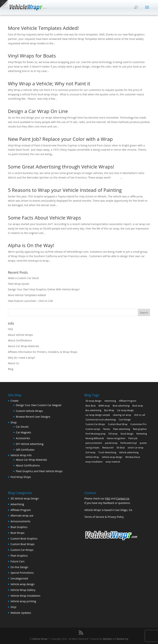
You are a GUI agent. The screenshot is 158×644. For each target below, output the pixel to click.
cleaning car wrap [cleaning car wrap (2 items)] (122, 415)
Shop (14, 422)
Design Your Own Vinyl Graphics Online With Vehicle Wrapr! (44, 289)
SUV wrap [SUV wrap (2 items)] (90, 452)
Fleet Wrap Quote (19, 284)
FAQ (10, 329)
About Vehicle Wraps (20, 335)
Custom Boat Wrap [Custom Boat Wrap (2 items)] (118, 424)
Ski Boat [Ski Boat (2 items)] (121, 448)
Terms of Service (94, 517)
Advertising (17, 504)
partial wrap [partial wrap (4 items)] (111, 443)
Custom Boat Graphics (24, 539)
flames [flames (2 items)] (107, 429)
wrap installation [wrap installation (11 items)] (94, 462)
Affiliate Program (21, 510)
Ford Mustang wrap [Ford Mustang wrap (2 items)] (95, 434)
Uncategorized (19, 578)
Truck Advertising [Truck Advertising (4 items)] (107, 452)
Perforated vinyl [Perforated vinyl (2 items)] (129, 443)
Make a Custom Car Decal (23, 278)
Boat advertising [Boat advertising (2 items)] (121, 406)
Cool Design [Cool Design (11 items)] (125, 420)
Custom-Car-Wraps (22, 550)
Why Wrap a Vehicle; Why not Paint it (49, 83)
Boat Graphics (19, 527)
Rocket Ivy (123, 639)
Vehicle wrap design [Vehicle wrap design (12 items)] (112, 457)
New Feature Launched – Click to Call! (30, 301)
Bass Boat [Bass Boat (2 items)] (90, 406)
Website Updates (21, 613)
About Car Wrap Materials (24, 346)
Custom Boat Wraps (23, 544)
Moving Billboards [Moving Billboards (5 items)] (95, 438)
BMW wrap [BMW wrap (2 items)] (104, 406)
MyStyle (107, 639)
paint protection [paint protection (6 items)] (94, 443)
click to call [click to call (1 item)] (139, 415)
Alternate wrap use (22, 516)
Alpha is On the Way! (31, 245)
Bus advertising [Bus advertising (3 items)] (93, 410)
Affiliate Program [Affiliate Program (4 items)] (128, 401)
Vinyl (13, 607)
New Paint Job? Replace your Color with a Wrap (60, 139)
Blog (11, 369)
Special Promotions (22, 573)
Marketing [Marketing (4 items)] (142, 434)
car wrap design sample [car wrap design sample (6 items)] (98, 415)
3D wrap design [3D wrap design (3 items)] (93, 401)
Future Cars (18, 561)
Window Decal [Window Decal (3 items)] (133, 457)
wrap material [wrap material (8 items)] (113, 462)
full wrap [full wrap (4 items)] (113, 434)
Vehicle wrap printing (23, 601)
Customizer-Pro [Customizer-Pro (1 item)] (138, 424)
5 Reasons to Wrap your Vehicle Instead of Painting (65, 190)
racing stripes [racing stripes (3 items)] (92, 448)
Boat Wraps (18, 533)
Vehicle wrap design (23, 584)
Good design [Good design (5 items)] (127, 434)
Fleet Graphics (19, 556)
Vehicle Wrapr (40, 639)
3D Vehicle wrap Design (25, 498)
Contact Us (123, 498)
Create (15, 401)
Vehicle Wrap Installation (25, 596)
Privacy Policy (115, 517)
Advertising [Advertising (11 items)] (110, 401)
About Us (14, 363)
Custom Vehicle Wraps (29, 411)
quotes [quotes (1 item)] (143, 443)
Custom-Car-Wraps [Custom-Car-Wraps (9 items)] (95, 424)
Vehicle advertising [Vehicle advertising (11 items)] (129, 452)
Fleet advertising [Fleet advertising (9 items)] (122, 429)
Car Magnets (24, 432)
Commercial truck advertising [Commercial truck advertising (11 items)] (101, 420)
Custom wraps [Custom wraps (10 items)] (93, 429)
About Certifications (20, 340)
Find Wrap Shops (21, 477)
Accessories (23, 438)
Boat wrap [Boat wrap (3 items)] (138, 406)
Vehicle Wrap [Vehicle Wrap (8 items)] (92, 457)
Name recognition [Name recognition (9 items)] (116, 438)
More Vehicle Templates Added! (43, 28)
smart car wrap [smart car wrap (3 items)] (136, 448)
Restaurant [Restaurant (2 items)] (108, 448)
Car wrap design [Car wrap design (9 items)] (125, 410)
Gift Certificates (25, 450)
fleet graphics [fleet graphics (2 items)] (140, 429)
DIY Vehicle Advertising (30, 444)
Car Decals (22, 427)
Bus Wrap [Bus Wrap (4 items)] (109, 410)
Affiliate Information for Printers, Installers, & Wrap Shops (43, 352)
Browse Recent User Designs (33, 417)
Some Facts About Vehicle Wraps (44, 218)
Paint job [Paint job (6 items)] (133, 438)
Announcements (20, 521)
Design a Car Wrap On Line (38, 111)
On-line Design (19, 567)
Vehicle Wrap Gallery (23, 590)
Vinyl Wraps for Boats (32, 56)
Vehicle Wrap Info (21, 455)
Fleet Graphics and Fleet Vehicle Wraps (39, 471)
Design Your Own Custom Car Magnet (39, 405)
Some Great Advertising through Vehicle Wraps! (61, 167)
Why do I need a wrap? (22, 358)
